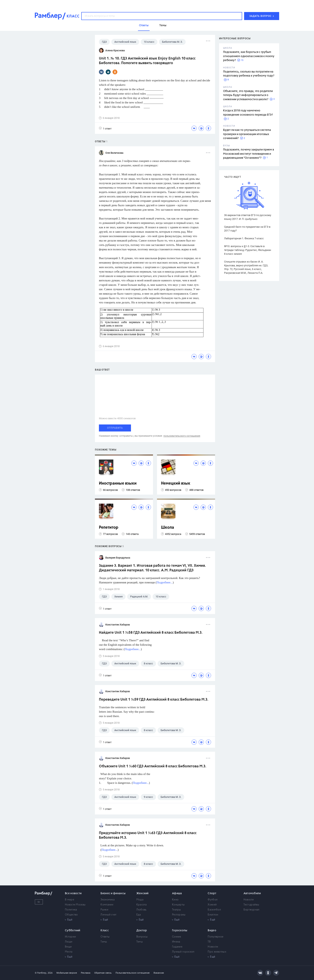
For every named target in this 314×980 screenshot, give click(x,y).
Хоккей (212, 905)
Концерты (178, 905)
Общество (71, 915)
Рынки (104, 910)
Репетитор (109, 528)
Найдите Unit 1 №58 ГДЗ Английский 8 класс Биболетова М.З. (151, 633)
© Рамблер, (41, 973)
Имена (176, 942)
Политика (71, 910)
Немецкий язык (176, 483)
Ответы (105, 937)
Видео (212, 930)
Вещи (68, 947)
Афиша (177, 893)
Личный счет (108, 915)
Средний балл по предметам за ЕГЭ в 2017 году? (247, 229)
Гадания (177, 947)
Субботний (73, 930)
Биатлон (213, 915)
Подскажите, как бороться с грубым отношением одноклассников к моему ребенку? (249, 56)
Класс (105, 930)
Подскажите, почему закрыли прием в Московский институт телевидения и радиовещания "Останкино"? (249, 154)
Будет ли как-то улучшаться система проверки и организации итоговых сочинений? (247, 134)
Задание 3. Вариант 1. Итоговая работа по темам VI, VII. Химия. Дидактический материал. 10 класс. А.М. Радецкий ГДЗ (152, 568)
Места (69, 952)
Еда (139, 915)
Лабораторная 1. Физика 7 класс (244, 238)
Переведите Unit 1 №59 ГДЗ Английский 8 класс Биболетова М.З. (154, 700)
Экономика (108, 900)
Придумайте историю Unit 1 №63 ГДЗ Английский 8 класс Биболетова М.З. (148, 835)
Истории (70, 937)
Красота (142, 905)
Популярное (215, 937)
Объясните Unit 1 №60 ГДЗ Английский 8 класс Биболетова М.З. (153, 766)
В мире (69, 900)
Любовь (141, 910)
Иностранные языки (118, 483)
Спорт (212, 893)
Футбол (213, 900)
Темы (104, 942)
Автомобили (252, 893)
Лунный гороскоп (183, 952)
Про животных (217, 952)
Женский (142, 893)
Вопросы (142, 937)
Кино (175, 900)
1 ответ (105, 128)
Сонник (177, 937)
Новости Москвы (75, 905)
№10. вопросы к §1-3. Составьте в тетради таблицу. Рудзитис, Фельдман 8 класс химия (248, 250)
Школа (168, 528)
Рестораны (179, 915)
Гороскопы (180, 930)
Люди (69, 942)
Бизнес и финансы (113, 893)
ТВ (209, 942)
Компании (107, 905)
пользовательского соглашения (182, 436)
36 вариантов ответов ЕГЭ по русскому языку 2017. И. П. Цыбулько (248, 217)
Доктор (142, 930)
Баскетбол (214, 910)
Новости (249, 900)
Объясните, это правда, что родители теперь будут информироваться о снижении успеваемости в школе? (248, 95)
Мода (140, 900)
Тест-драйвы (251, 905)
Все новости (73, 893)
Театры (177, 910)
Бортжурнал (252, 910)
